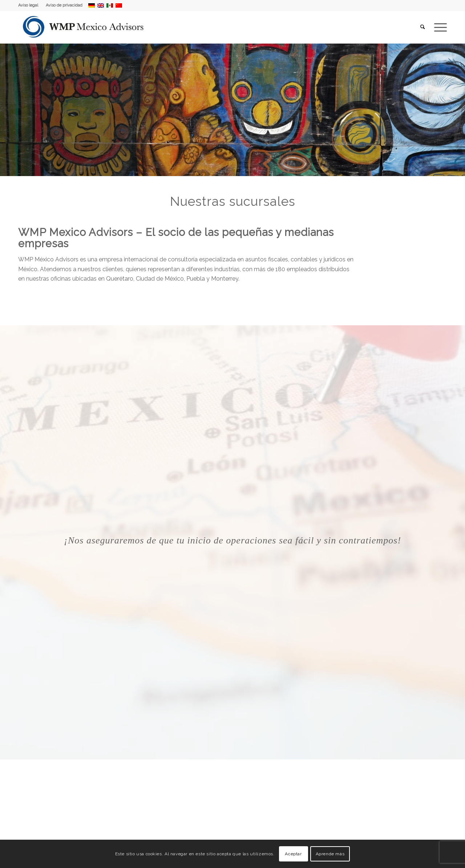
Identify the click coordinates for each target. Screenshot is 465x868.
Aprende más (330, 854)
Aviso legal (28, 5)
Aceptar (293, 854)
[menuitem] (30, 5)
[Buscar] (423, 27)
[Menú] (438, 27)
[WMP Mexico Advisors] (84, 27)
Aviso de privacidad (64, 5)
